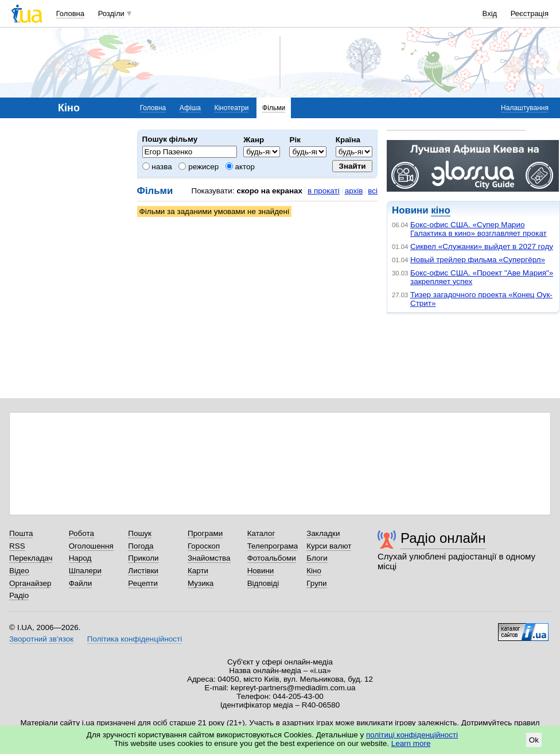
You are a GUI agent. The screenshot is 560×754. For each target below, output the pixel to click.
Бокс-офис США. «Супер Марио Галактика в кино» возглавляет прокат (479, 229)
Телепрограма (273, 546)
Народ (80, 558)
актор (240, 167)
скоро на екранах (269, 191)
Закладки (323, 533)
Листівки (143, 571)
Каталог (261, 533)
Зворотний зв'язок (41, 639)
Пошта (21, 533)
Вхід (490, 13)
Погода (141, 546)
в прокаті (324, 191)
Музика (201, 583)
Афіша (190, 108)
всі (373, 191)
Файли (81, 583)
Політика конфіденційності (135, 639)
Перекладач (31, 558)
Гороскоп (204, 546)
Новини (261, 571)
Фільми (274, 108)
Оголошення (91, 546)
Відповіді (263, 583)
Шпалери (85, 571)
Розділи (111, 13)
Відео (19, 571)
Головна (70, 13)
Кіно (314, 571)
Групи (316, 583)
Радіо (19, 595)
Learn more (411, 743)
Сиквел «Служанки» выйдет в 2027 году (482, 246)
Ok (534, 740)
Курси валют (329, 546)
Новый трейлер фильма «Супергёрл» (478, 260)
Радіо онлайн (443, 538)
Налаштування (525, 108)
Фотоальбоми (272, 558)
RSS (17, 546)
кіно (440, 210)
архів (354, 191)
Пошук (140, 533)
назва (157, 167)
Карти (198, 571)
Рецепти (143, 583)
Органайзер (30, 583)
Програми (205, 533)
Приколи (143, 558)
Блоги (317, 558)
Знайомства (209, 558)
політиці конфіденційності (412, 735)
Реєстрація (530, 13)
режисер (199, 167)
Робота (81, 533)
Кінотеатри (231, 108)
